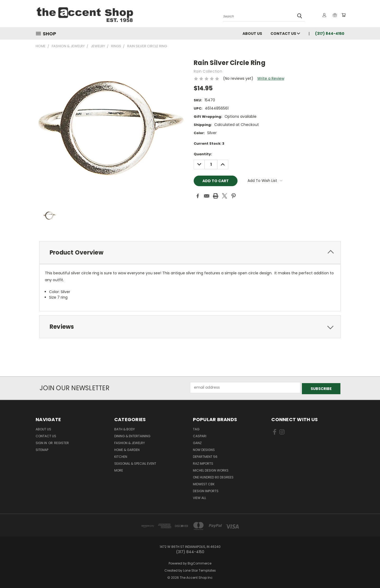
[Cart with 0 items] (343, 15)
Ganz (197, 442)
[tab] (190, 253)
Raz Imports (203, 462)
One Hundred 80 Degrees (213, 476)
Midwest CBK (204, 483)
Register (61, 442)
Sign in (42, 442)
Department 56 (205, 456)
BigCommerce (199, 562)
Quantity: (203, 154)
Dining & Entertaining (132, 435)
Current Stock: (209, 144)
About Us (252, 34)
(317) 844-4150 (330, 34)
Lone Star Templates (199, 569)
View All (199, 497)
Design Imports (206, 490)
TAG (196, 428)
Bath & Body (125, 428)
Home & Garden (127, 449)
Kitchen (121, 456)
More (119, 469)
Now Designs (204, 449)
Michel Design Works (211, 469)
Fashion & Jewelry (130, 442)
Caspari (200, 435)
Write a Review (271, 78)
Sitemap (42, 449)
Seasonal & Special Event (135, 462)
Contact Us (285, 34)
